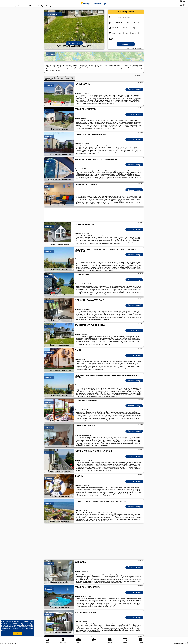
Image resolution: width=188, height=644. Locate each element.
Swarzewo (48, 86)
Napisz (186, 643)
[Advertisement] (94, 542)
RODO (3, 630)
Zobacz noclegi (134, 89)
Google (31, 622)
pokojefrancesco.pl (94, 3)
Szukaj (126, 44)
